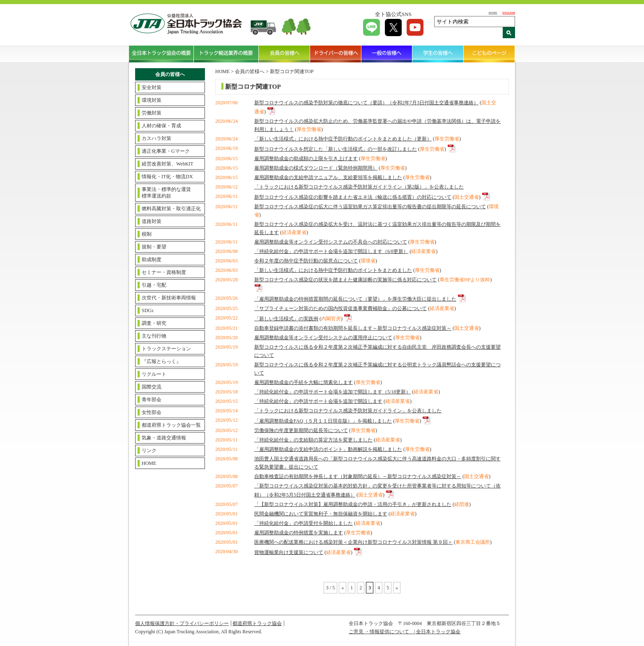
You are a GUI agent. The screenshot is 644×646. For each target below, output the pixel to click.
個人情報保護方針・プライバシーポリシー (182, 623)
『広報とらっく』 (161, 361)
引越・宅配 (154, 285)
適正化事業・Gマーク (166, 151)
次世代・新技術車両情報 (169, 298)
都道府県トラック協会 (257, 623)
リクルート (154, 374)
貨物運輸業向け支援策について (289, 552)
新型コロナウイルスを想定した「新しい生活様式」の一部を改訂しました (336, 149)
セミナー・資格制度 (164, 272)
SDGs (148, 310)
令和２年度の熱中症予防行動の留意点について (306, 261)
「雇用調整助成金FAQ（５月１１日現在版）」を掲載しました (323, 421)
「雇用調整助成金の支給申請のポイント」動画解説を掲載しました (328, 449)
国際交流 (152, 387)
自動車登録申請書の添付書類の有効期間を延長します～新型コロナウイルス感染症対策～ (353, 328)
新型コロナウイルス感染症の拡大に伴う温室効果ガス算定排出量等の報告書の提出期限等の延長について (370, 207)
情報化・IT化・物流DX (167, 177)
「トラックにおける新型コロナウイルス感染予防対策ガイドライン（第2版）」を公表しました (359, 187)
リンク (149, 451)
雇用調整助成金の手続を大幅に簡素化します (304, 382)
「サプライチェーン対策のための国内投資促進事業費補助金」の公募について (340, 308)
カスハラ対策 (156, 138)
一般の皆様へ (387, 54)
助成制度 (152, 260)
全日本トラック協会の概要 (161, 54)
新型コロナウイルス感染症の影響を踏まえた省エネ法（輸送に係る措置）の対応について (353, 197)
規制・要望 (154, 247)
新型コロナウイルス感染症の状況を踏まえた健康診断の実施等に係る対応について (345, 280)
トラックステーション (166, 349)
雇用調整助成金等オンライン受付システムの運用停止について (323, 338)
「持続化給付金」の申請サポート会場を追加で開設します (318, 401)
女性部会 (152, 412)
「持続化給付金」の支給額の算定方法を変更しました (313, 440)
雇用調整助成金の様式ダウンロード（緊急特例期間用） (316, 168)
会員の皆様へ (284, 54)
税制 (147, 234)
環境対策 (152, 100)
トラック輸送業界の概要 (226, 54)
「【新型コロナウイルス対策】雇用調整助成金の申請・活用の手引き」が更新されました (353, 504)
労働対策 (152, 113)
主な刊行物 (154, 336)
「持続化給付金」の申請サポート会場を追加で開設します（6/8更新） (331, 251)
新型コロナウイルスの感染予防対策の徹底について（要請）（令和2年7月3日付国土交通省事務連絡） (366, 103)
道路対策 (152, 221)
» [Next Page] (397, 588)
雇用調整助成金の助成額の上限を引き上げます (306, 159)
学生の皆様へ (438, 54)
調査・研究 (154, 323)
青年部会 (152, 400)
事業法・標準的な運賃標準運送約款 (166, 193)
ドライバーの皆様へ (336, 54)
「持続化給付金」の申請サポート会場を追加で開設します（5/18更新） (332, 392)
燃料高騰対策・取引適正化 (171, 209)
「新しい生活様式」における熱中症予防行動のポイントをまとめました (333, 270)
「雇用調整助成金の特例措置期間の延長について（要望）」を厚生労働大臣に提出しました (355, 299)
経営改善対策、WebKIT (168, 164)
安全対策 (152, 87)
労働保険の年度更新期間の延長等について (301, 430)
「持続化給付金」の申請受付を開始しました (304, 523)
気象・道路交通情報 (164, 438)
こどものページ (489, 54)
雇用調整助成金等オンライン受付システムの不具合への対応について (331, 242)
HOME (493, 13)
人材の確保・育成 (161, 126)
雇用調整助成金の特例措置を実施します (299, 533)
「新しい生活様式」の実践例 (286, 319)
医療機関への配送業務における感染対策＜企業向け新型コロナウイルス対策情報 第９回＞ (353, 542)
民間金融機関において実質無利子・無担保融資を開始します (321, 514)
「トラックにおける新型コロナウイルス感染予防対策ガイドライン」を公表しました (348, 411)
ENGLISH (509, 13)
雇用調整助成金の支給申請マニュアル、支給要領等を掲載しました (328, 177)
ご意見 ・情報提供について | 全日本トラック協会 (405, 632)
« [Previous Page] (343, 588)
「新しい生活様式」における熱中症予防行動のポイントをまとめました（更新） (343, 139)
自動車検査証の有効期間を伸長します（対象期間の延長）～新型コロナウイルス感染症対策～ (358, 476)
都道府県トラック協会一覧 (171, 425)
